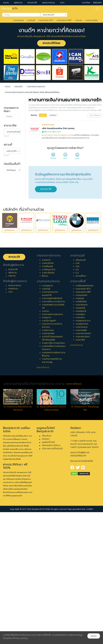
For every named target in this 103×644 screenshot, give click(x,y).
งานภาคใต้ (80, 469)
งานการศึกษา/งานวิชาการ (53, 431)
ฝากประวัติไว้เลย (51, 43)
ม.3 (77, 402)
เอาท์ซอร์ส (11, 210)
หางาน (6, 3)
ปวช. (78, 395)
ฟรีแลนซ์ (10, 201)
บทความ (12, 405)
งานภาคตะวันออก (83, 463)
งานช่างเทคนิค (91, 20)
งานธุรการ (47, 447)
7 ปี (8, 257)
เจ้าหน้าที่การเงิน (48, 125)
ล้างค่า (7, 136)
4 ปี (8, 244)
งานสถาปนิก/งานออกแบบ (53, 472)
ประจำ (9, 188)
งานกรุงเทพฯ (81, 424)
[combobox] (21, 15)
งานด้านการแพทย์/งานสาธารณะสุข (52, 490)
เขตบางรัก (68, 135)
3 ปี (8, 240)
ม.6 (77, 399)
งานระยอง (80, 447)
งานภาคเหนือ (81, 459)
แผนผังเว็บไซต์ (48, 571)
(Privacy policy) (20, 638)
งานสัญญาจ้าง (49, 399)
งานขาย (79, 20)
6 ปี (8, 253)
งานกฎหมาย (47, 415)
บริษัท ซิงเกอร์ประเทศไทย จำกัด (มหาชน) (58, 128)
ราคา (62, 3)
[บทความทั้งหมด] (74, 513)
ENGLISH (97, 3)
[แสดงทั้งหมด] (43, 497)
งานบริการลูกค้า (49, 450)
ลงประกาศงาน (48, 3)
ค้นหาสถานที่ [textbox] (52, 14)
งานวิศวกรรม (48, 459)
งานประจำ (46, 389)
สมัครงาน (18, 3)
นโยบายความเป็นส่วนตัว (52, 578)
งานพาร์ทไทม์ (48, 392)
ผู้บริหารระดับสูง (13, 300)
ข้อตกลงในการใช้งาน (51, 574)
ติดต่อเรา (46, 568)
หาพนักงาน (13, 418)
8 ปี (8, 261)
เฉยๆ (65, 157)
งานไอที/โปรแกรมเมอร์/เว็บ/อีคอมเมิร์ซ (52, 467)
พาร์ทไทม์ (10, 193)
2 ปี (8, 236)
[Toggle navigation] (97, 9)
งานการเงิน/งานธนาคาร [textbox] (13, 132)
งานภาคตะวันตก (83, 466)
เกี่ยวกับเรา (47, 565)
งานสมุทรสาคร (82, 453)
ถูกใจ (77, 157)
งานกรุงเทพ (19, 20)
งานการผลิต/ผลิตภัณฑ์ (52, 428)
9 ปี (8, 266)
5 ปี (8, 249)
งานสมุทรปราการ (83, 450)
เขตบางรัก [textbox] (12, 151)
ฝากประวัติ (32, 3)
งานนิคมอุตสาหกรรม (85, 415)
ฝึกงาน (9, 205)
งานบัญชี (31, 20)
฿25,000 (57, 132)
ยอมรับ (94, 636)
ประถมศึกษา (81, 405)
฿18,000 (48, 132)
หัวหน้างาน (11, 289)
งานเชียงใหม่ (81, 431)
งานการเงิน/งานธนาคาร (52, 135)
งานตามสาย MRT (64, 20)
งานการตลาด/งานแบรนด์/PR (50, 423)
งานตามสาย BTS (46, 20)
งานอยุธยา (80, 443)
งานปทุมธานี (81, 440)
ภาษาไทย (86, 3)
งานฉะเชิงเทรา (82, 434)
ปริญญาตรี (81, 389)
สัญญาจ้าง (11, 197)
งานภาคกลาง (82, 456)
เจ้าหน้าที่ (10, 284)
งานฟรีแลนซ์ (47, 395)
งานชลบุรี (80, 428)
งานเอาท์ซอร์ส (48, 402)
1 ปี (8, 232)
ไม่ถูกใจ (53, 157)
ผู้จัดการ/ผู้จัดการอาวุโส (12, 295)
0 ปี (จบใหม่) (12, 227)
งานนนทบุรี (80, 437)
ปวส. (78, 392)
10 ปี (9, 270)
